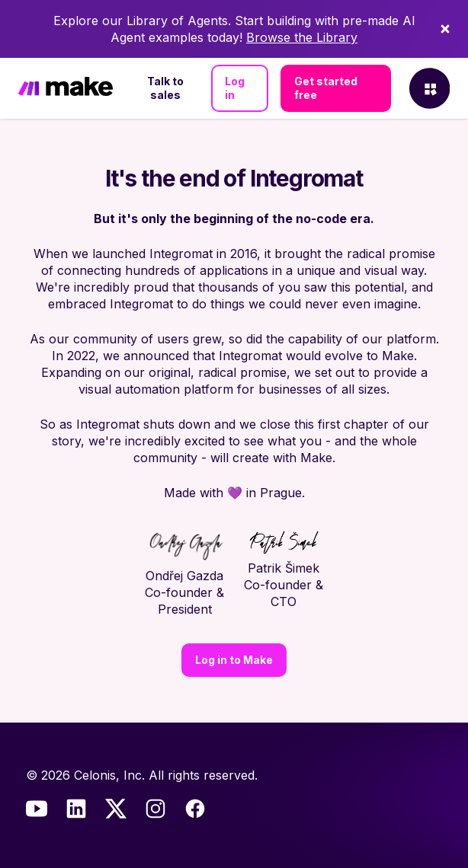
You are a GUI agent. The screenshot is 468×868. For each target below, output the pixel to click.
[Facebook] (195, 809)
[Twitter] (116, 809)
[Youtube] (37, 809)
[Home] (66, 89)
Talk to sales (165, 88)
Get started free (326, 88)
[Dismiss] (445, 29)
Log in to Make (234, 660)
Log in (235, 88)
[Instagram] (155, 809)
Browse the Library (302, 37)
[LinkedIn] (76, 809)
